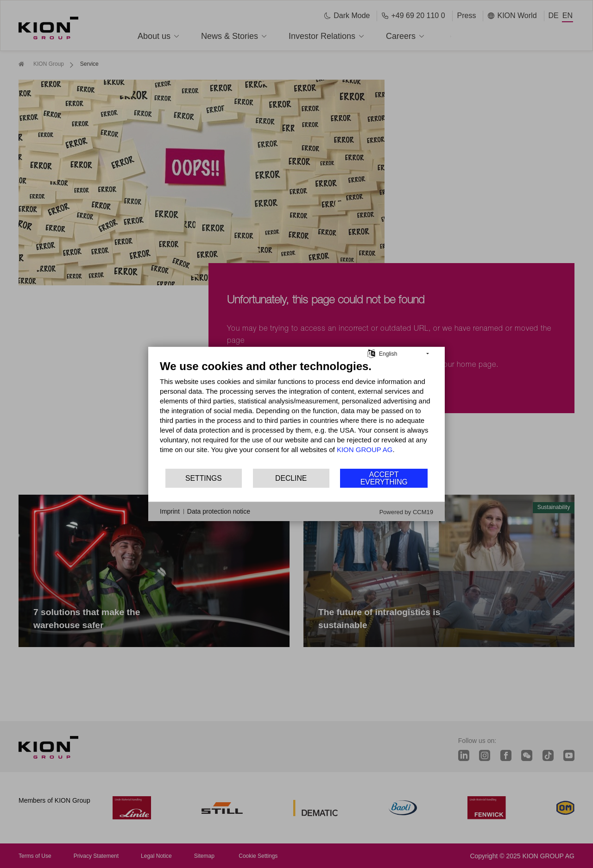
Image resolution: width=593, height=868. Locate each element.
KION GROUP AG (365, 450)
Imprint (170, 511)
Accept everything (384, 478)
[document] (296, 414)
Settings (204, 478)
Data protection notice (219, 511)
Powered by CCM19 (406, 512)
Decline (291, 478)
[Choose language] (371, 353)
